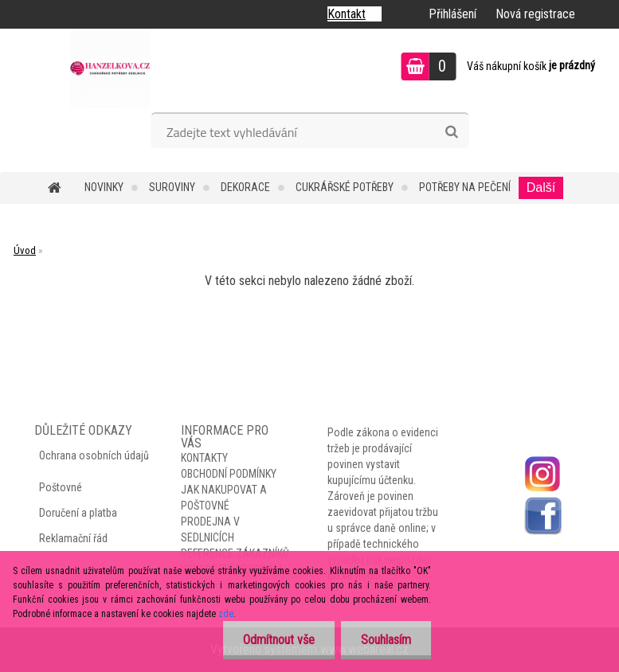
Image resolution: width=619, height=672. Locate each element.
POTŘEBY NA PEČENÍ (465, 187)
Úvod (25, 250)
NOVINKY (104, 187)
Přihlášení (452, 14)
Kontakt (347, 14)
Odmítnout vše (279, 640)
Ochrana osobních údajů (94, 455)
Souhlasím (386, 640)
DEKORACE (245, 187)
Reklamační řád (73, 538)
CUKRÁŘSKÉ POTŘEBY (345, 187)
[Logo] (110, 68)
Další (541, 188)
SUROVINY (172, 187)
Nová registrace (535, 14)
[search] (451, 132)
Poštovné (61, 487)
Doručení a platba (78, 513)
